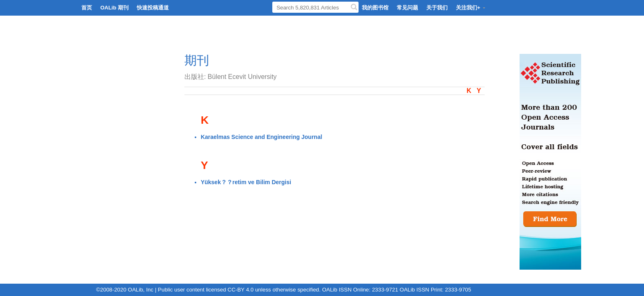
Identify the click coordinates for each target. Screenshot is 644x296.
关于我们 (437, 8)
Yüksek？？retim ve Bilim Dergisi (246, 182)
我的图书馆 (375, 8)
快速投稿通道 (153, 8)
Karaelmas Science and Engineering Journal (262, 137)
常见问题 (407, 8)
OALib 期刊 (114, 8)
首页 (87, 8)
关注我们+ (471, 8)
